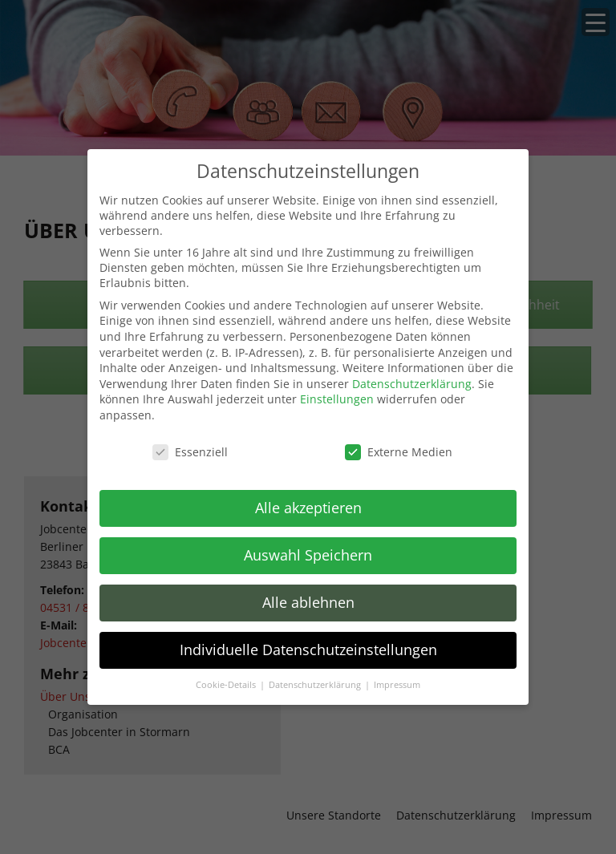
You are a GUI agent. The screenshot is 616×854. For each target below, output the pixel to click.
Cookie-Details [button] (227, 685)
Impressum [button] (397, 685)
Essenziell (190, 452)
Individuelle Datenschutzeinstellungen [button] (308, 650)
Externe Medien (399, 452)
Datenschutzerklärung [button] (316, 685)
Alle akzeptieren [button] (308, 508)
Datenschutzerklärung (412, 384)
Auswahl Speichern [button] (308, 555)
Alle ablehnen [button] (308, 602)
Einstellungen (337, 399)
